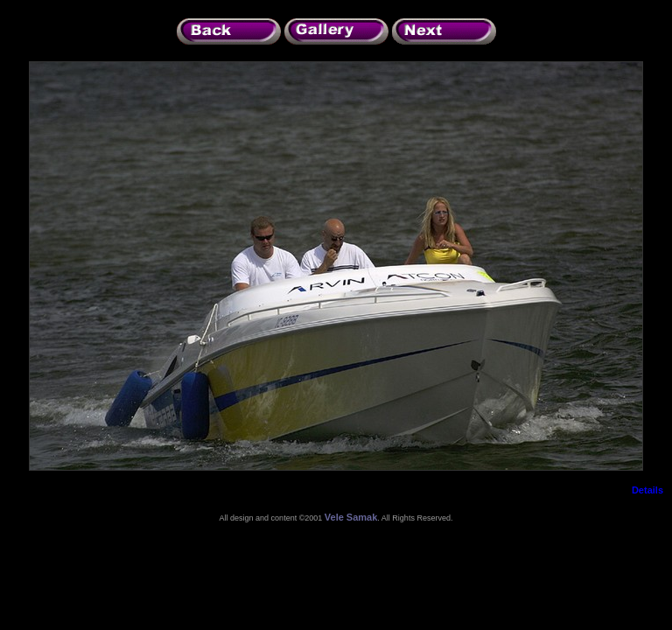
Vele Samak (351, 517)
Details (647, 490)
